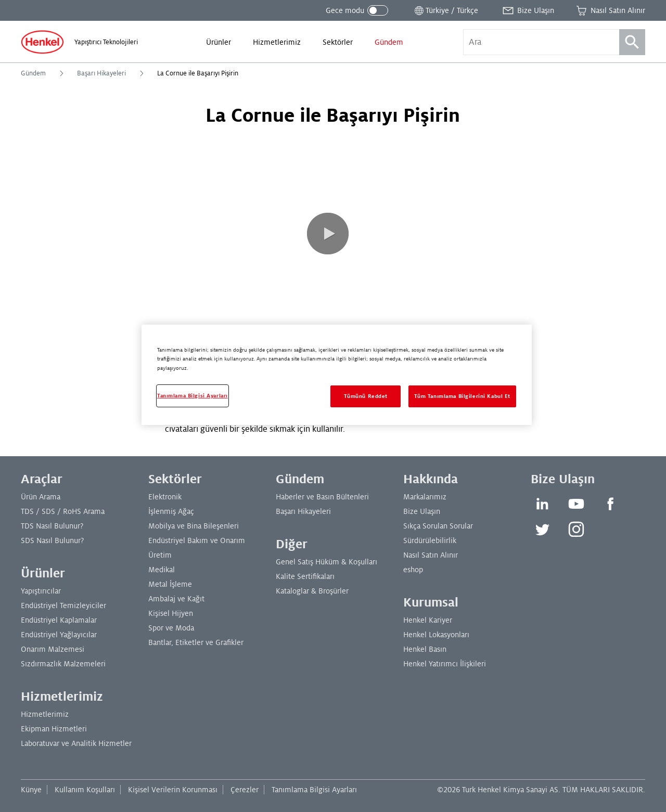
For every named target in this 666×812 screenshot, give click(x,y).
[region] (337, 375)
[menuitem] (219, 42)
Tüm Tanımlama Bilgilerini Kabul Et (462, 396)
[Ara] (632, 42)
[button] (328, 234)
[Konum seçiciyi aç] (445, 10)
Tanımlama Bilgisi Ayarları (314, 790)
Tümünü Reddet (366, 396)
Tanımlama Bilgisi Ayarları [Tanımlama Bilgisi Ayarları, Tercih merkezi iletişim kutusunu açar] (193, 396)
